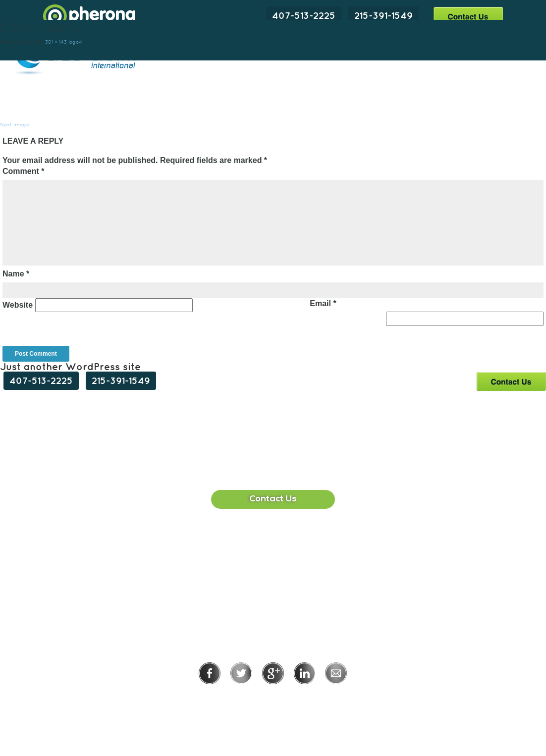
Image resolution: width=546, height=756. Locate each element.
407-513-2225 (304, 15)
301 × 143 (56, 42)
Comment (23, 171)
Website (18, 305)
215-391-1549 (383, 15)
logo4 (75, 42)
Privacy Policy (241, 698)
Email (323, 303)
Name (16, 274)
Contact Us (468, 16)
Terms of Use (307, 698)
